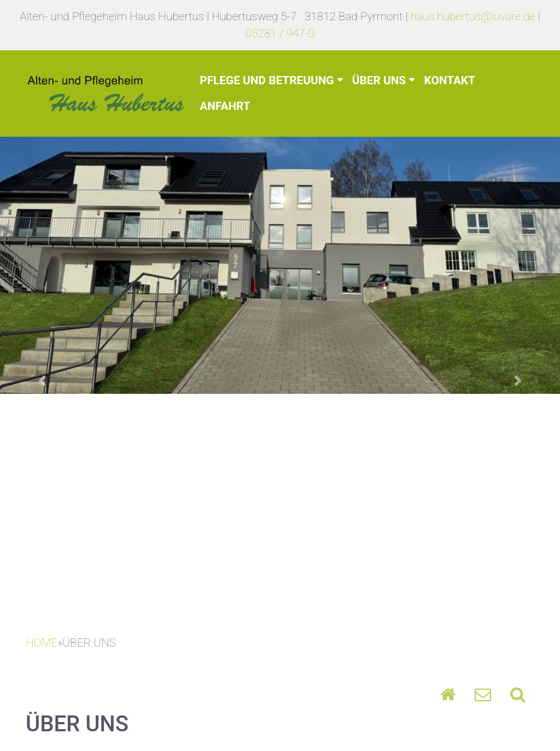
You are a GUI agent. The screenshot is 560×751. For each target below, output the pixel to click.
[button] (42, 381)
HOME (42, 643)
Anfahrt (225, 106)
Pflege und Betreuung (267, 80)
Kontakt (450, 80)
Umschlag (483, 694)
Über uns (379, 80)
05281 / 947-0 (280, 33)
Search (518, 694)
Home (448, 694)
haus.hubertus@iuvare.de (472, 16)
